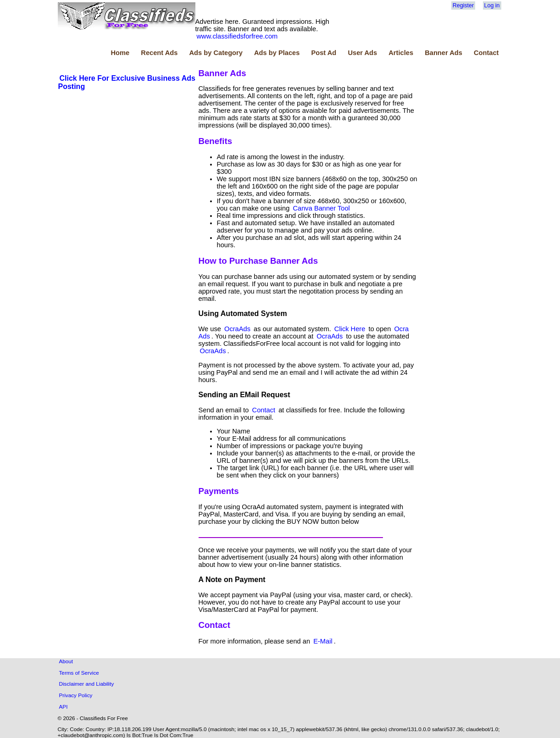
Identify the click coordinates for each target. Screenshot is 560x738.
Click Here (350, 329)
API (64, 707)
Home (120, 53)
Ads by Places (277, 53)
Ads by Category (216, 53)
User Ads (362, 53)
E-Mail (323, 641)
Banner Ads (444, 53)
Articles (401, 53)
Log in (492, 6)
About (66, 661)
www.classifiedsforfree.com (237, 36)
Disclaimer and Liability (87, 684)
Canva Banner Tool (321, 208)
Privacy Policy (76, 695)
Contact (486, 53)
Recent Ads (159, 53)
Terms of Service (79, 673)
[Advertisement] (127, 160)
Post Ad (324, 53)
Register (463, 6)
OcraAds (237, 329)
